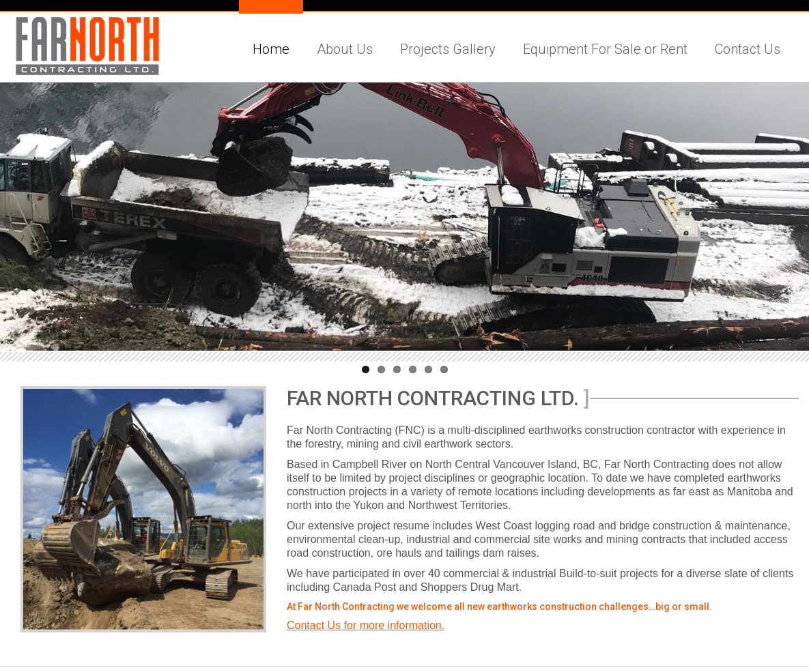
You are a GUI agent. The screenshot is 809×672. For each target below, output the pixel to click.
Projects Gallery (448, 49)
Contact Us (748, 49)
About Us (345, 49)
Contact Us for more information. (366, 625)
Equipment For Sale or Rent (605, 49)
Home (271, 49)
